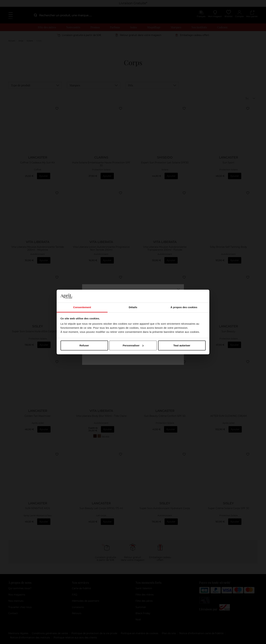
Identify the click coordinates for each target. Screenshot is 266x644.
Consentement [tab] (82, 307)
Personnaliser (133, 345)
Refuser (84, 345)
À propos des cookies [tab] (184, 307)
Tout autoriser (182, 345)
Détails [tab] (133, 307)
